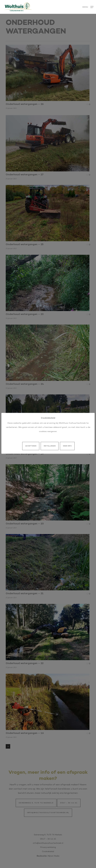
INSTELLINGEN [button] (50, 446)
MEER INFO (67, 446)
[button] (88, 7)
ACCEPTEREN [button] (31, 446)
